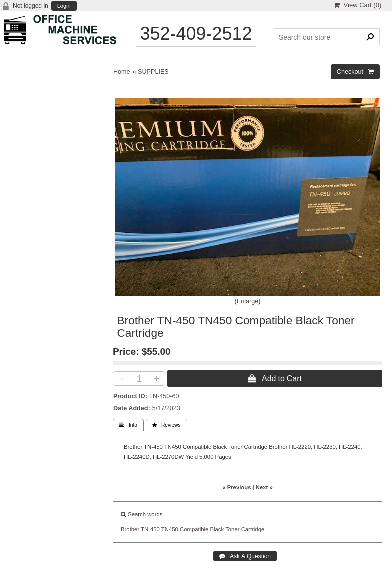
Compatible (194, 529)
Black (217, 529)
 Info (128, 425)
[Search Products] (327, 37)
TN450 (170, 529)
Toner (232, 529)
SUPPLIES (153, 72)
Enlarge (248, 301)
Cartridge (253, 529)
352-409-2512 (196, 33)
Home (122, 72)
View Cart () (358, 5)
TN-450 (150, 529)
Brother (130, 529)
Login (64, 6)
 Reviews (166, 425)
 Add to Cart (275, 378)
